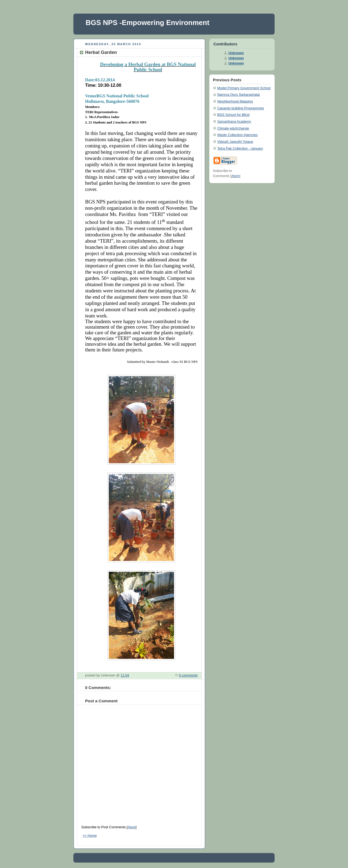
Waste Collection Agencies (237, 135)
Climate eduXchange (233, 128)
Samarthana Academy (234, 122)
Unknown (236, 53)
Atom (131, 827)
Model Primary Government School (244, 88)
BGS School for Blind (233, 115)
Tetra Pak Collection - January (240, 149)
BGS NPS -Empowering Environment (147, 23)
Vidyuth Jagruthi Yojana (235, 142)
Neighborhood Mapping (235, 101)
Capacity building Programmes (241, 108)
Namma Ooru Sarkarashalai (238, 95)
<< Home (90, 836)
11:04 (125, 675)
